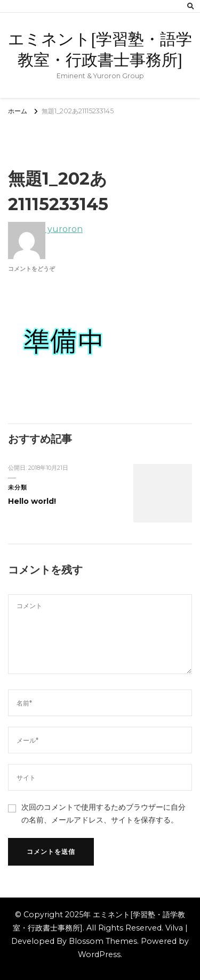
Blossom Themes (103, 941)
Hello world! (32, 501)
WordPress (99, 954)
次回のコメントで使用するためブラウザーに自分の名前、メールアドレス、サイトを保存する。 (103, 813)
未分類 (18, 488)
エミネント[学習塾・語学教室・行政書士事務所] (100, 49)
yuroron (45, 229)
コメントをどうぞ (31, 269)
